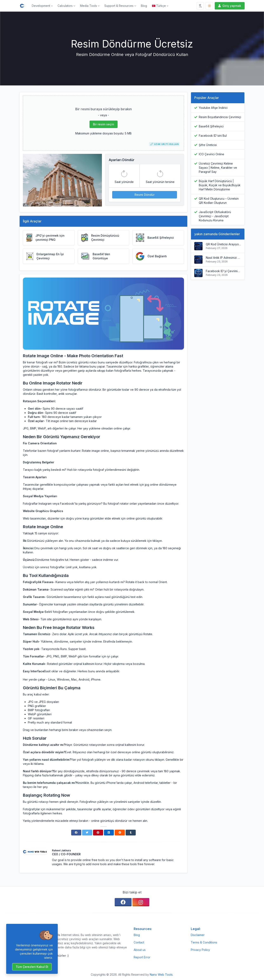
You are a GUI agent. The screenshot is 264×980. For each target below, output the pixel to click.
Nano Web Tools (161, 975)
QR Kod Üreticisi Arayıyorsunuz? (223, 244)
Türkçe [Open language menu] (159, 6)
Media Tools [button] (88, 6)
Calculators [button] (65, 6)
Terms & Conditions (204, 942)
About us (140, 950)
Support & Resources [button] (119, 6)
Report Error (142, 957)
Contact (139, 942)
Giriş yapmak (229, 6)
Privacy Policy (200, 950)
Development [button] (41, 6)
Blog (144, 6)
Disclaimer (198, 935)
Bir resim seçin (104, 124)
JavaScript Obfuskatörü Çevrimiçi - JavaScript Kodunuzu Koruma (215, 216)
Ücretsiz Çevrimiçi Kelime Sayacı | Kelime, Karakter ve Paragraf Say (218, 168)
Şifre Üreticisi (208, 145)
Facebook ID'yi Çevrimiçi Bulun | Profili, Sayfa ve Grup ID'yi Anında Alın (223, 271)
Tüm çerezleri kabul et (32, 967)
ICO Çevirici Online (212, 154)
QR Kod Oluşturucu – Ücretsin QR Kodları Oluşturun (219, 201)
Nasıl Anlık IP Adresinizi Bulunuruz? (223, 258)
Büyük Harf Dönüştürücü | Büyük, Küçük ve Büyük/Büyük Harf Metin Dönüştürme (220, 185)
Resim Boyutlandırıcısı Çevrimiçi (220, 117)
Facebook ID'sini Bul (213, 136)
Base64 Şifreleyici (211, 126)
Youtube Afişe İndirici (213, 108)
